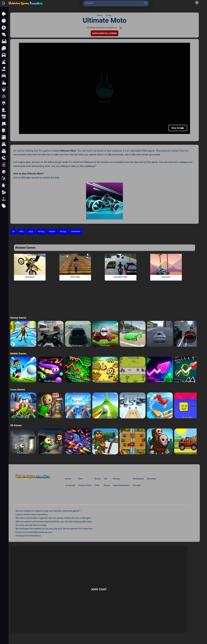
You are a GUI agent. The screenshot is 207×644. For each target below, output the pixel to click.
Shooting (151, 479)
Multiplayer (139, 479)
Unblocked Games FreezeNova (103, 27)
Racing (63, 231)
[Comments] (121, 28)
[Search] (115, 3)
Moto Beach (30, 277)
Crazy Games (18, 389)
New (80, 479)
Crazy (31, 231)
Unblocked (76, 231)
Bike (21, 231)
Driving (41, 231)
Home (68, 479)
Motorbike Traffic (121, 277)
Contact (137, 485)
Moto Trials (75, 277)
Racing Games (18, 318)
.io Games (70, 485)
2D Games (16, 425)
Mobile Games (18, 354)
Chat (97, 485)
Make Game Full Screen (105, 33)
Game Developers (121, 485)
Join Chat (99, 589)
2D (13, 231)
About (107, 485)
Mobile (52, 231)
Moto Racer (166, 277)
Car (106, 479)
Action (98, 479)
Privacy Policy (85, 485)
